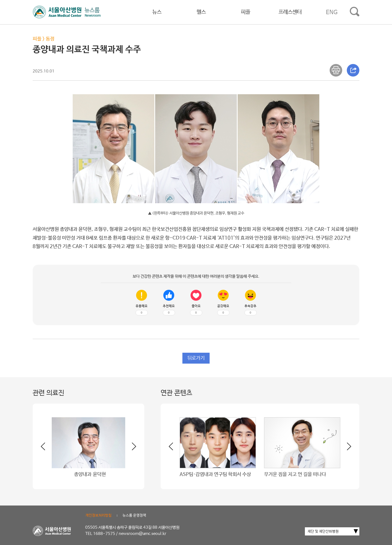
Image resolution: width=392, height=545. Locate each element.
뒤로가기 (196, 358)
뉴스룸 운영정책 (134, 515)
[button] (131, 449)
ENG (332, 12)
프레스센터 (290, 12)
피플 (246, 12)
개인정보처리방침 (99, 515)
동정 (50, 39)
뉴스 (157, 12)
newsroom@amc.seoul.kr (143, 534)
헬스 (201, 12)
